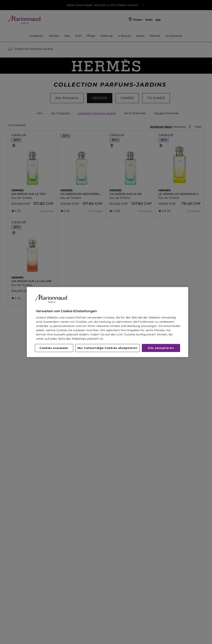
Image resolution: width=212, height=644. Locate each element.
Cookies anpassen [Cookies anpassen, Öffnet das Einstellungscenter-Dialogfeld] (54, 348)
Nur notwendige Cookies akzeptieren (108, 348)
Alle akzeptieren (161, 348)
